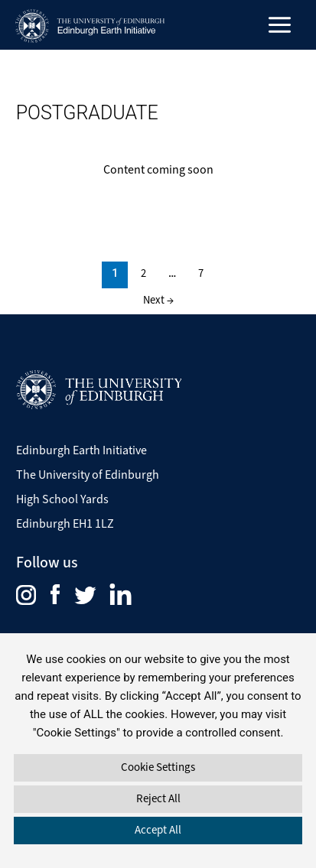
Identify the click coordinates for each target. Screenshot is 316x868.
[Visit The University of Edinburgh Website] (99, 388)
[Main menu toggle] (280, 25)
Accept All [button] (158, 830)
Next (158, 300)
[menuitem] (33, 593)
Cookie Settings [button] (158, 767)
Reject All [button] (158, 798)
